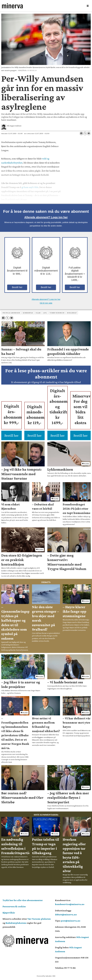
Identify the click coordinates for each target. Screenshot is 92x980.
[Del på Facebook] (81, 133)
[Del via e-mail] (89, 133)
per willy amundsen (11, 313)
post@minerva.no (71, 921)
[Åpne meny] (88, 6)
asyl (45, 313)
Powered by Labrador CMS (46, 976)
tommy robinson (57, 313)
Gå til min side (46, 303)
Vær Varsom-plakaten (39, 919)
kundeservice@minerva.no (70, 904)
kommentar (28, 313)
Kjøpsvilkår (9, 913)
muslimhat (72, 313)
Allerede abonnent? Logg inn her (46, 217)
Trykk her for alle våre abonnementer (23, 900)
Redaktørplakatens (16, 923)
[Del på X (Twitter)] (85, 133)
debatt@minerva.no (66, 914)
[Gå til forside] (43, 6)
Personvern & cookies (14, 906)
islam (38, 313)
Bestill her (17, 287)
